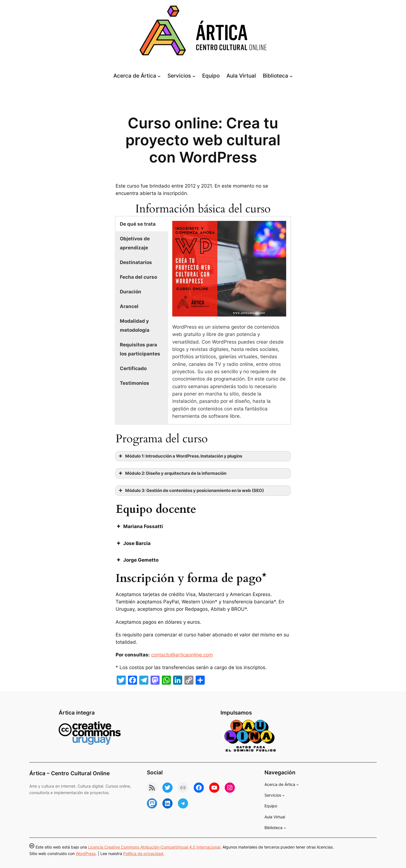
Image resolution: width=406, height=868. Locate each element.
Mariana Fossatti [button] (139, 526)
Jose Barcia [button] (133, 543)
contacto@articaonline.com (182, 655)
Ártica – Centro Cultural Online (69, 773)
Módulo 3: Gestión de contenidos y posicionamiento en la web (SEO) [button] (191, 491)
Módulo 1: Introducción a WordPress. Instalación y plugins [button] (180, 456)
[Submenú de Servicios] (194, 76)
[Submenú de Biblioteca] (291, 76)
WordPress (86, 853)
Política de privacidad (143, 853)
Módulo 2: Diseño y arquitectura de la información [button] (172, 473)
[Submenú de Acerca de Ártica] (159, 76)
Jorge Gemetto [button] (137, 560)
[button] (142, 224)
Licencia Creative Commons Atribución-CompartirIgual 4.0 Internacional (154, 847)
